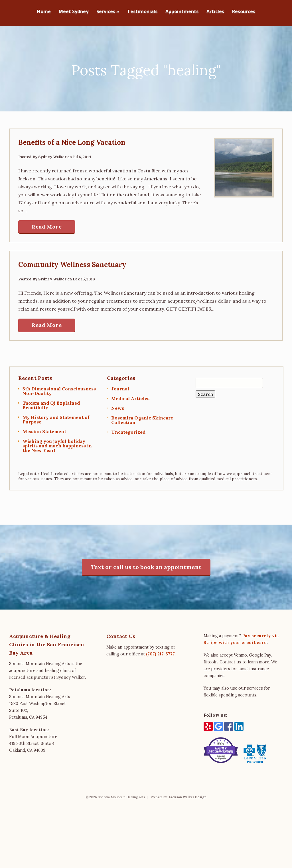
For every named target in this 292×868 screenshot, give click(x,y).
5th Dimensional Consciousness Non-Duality (59, 389)
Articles (215, 12)
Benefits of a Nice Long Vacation (72, 140)
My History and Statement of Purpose (56, 417)
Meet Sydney (74, 12)
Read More (47, 224)
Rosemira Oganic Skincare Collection (142, 418)
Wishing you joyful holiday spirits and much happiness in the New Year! (57, 443)
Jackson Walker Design (187, 795)
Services (108, 12)
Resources (244, 12)
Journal (120, 386)
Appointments (182, 12)
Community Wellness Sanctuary (72, 262)
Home (44, 12)
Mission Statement (44, 429)
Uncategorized (128, 430)
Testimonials (142, 12)
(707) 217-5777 (160, 652)
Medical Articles (130, 396)
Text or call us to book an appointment (146, 565)
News (118, 406)
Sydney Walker (52, 155)
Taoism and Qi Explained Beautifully (51, 403)
